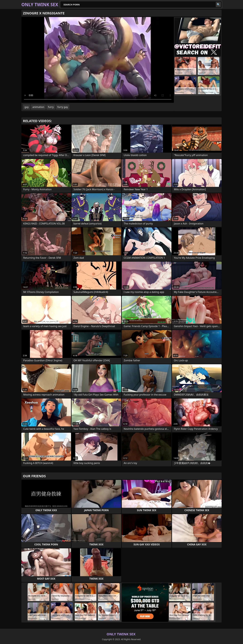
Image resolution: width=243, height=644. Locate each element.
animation (38, 107)
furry (51, 107)
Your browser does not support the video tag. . (98, 60)
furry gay (63, 107)
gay (27, 107)
